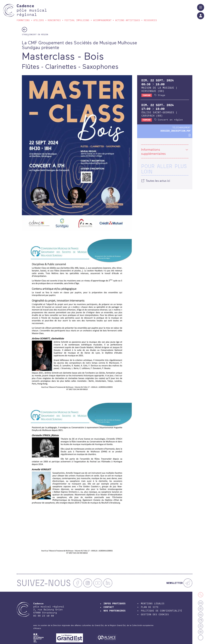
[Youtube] (98, 583)
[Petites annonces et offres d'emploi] (201, 614)
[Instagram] (88, 583)
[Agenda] (201, 609)
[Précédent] (24, 29)
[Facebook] (78, 583)
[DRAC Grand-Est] (38, 638)
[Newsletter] (179, 583)
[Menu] (201, 7)
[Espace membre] (201, 626)
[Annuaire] (201, 620)
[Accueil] (32, 10)
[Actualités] (201, 632)
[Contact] (201, 603)
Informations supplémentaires (165, 151)
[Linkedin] (108, 583)
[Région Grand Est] (69, 638)
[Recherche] (201, 595)
